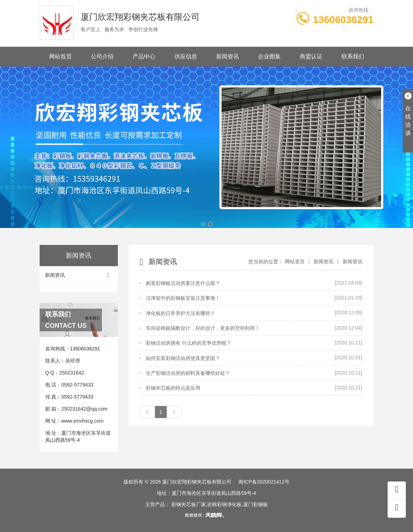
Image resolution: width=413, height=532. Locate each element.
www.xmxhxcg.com (82, 421)
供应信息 (186, 56)
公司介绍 (102, 56)
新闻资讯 (228, 56)
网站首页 (61, 56)
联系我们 (353, 56)
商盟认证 (311, 56)
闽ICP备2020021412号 (264, 482)
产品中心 (144, 56)
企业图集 (269, 56)
